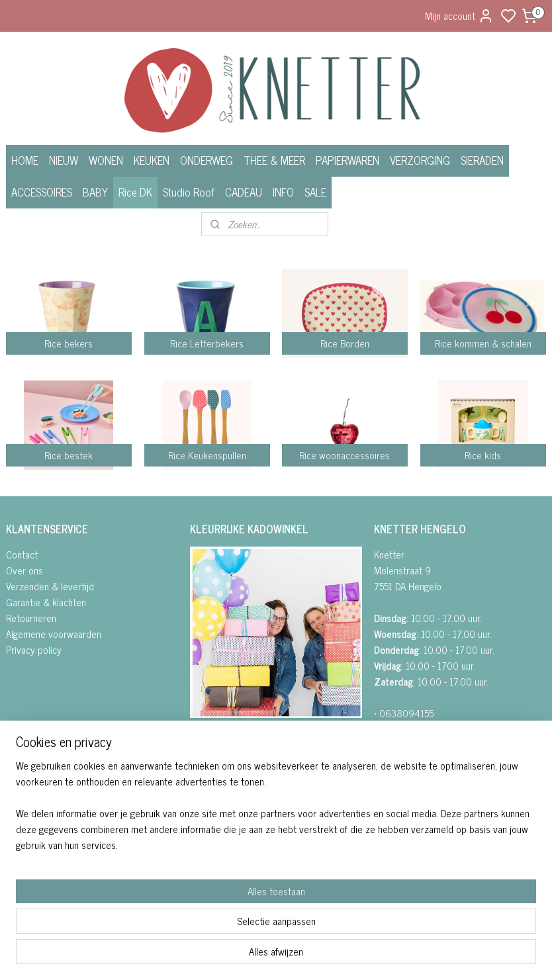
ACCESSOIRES (42, 192)
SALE (315, 192)
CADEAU (244, 192)
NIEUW (64, 160)
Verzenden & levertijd (50, 586)
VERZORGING (420, 160)
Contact (22, 554)
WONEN (106, 160)
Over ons (24, 570)
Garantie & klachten (46, 602)
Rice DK (135, 192)
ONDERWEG (207, 160)
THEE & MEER (274, 160)
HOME (25, 160)
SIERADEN (482, 160)
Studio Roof (189, 192)
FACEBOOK (217, 741)
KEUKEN (152, 160)
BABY (95, 192)
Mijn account (459, 16)
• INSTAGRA (212, 757)
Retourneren (31, 618)
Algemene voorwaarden (54, 634)
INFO (283, 192)
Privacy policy (34, 649)
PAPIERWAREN (347, 160)
